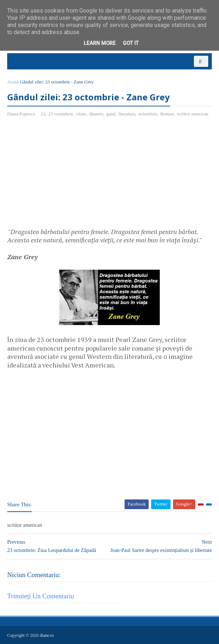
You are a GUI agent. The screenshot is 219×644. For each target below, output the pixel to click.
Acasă (13, 82)
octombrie (148, 114)
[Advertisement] (67, 175)
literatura (127, 114)
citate (81, 114)
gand (111, 114)
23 (43, 114)
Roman (167, 114)
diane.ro (47, 635)
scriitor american (192, 114)
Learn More (100, 43)
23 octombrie (60, 114)
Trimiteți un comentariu (41, 596)
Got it (131, 43)
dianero (96, 114)
